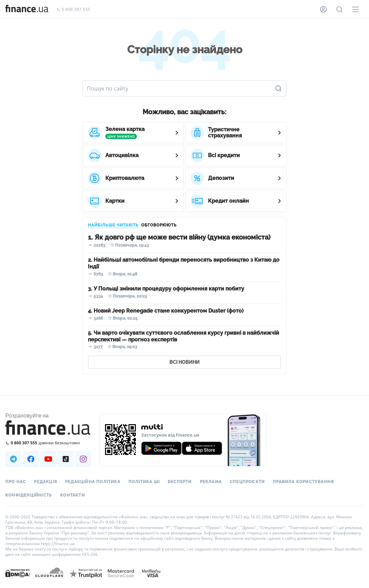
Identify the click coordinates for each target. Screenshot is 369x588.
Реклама (211, 482)
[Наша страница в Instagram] (83, 459)
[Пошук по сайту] (339, 9)
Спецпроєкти (247, 482)
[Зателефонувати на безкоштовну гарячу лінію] (48, 443)
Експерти (180, 482)
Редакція (45, 482)
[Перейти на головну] (27, 9)
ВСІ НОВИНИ (184, 362)
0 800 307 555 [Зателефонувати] (73, 10)
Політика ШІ (144, 482)
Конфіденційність (29, 495)
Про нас (16, 482)
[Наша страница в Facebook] (31, 459)
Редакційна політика (93, 482)
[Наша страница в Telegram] (13, 459)
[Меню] (356, 9)
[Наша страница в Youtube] (48, 459)
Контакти (72, 495)
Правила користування (303, 482)
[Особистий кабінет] (323, 9)
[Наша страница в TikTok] (66, 459)
